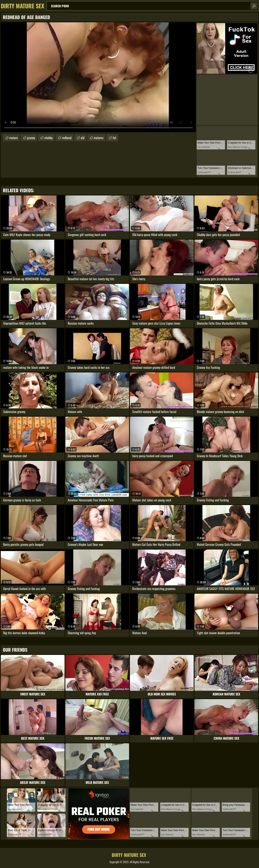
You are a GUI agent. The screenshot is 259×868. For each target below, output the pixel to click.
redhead (67, 138)
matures (99, 138)
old (83, 138)
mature (14, 138)
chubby (48, 138)
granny (31, 138)
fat (114, 138)
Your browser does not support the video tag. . (98, 77)
